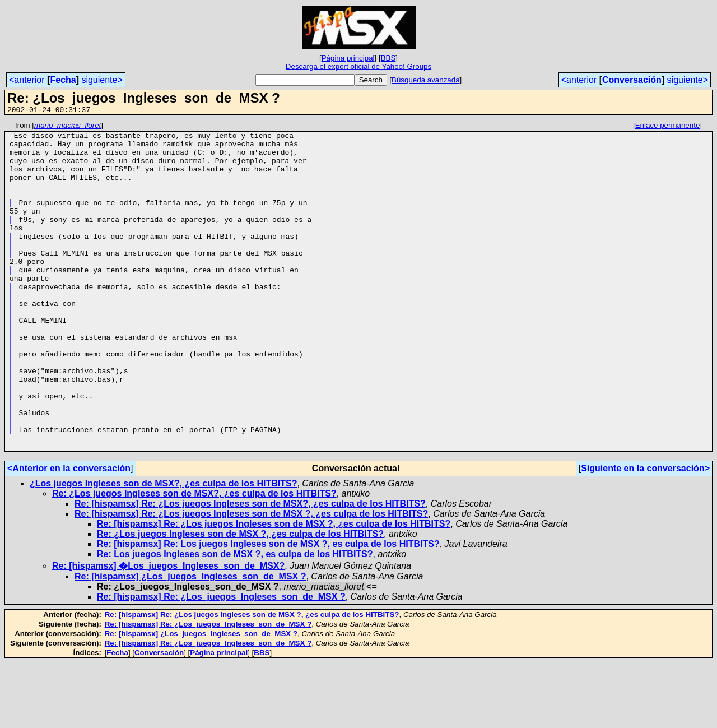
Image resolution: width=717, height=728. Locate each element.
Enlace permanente (668, 127)
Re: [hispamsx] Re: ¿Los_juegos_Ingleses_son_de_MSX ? (221, 662)
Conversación (632, 80)
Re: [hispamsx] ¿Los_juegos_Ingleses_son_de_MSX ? (190, 642)
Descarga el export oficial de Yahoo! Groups (358, 66)
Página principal (348, 58)
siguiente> (102, 80)
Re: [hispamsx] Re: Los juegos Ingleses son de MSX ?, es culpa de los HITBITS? (268, 609)
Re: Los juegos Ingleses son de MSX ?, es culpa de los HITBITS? (235, 620)
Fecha (63, 80)
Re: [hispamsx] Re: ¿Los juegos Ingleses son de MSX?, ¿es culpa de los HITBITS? (250, 569)
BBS (388, 58)
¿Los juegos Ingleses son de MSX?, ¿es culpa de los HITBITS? (163, 549)
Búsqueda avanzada (426, 80)
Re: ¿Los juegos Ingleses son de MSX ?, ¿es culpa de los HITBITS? (240, 599)
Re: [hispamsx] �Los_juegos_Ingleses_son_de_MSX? (168, 631)
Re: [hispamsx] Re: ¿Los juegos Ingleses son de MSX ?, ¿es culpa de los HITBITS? (251, 579)
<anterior (27, 80)
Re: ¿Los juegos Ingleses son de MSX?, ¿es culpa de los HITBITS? (194, 559)
